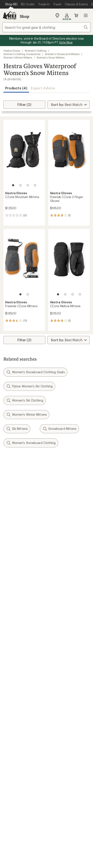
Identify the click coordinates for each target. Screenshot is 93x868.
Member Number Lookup (24, 666)
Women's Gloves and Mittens (62, 54)
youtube (62, 782)
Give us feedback (36, 462)
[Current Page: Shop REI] (11, 4)
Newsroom (57, 717)
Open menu (86, 15)
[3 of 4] (28, 185)
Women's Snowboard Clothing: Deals (35, 372)
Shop (24, 16)
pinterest (52, 782)
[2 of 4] (20, 185)
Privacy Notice (26, 842)
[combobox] (46, 27)
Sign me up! (46, 513)
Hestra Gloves (12, 51)
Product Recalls (28, 853)
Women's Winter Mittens (18, 57)
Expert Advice (43, 88)
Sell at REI (11, 717)
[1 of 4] (13, 185)
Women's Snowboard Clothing (31, 443)
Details (63, 483)
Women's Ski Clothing (25, 400)
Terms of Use (25, 835)
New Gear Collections (20, 672)
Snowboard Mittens (59, 429)
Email (7, 492)
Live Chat (11, 762)
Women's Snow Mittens (50, 57)
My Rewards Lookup (20, 603)
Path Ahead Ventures (65, 685)
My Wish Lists (14, 610)
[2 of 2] (28, 294)
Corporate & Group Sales (23, 730)
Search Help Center (19, 749)
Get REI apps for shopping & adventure (46, 794)
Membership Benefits (20, 616)
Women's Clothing (36, 51)
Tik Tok (31, 782)
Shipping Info (59, 622)
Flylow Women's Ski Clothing (29, 386)
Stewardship (58, 730)
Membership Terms (24, 858)
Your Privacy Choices (60, 836)
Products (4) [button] (16, 88)
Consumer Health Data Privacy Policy (46, 847)
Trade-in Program (17, 685)
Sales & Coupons (62, 641)
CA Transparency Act (61, 853)
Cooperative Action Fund (68, 711)
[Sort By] (69, 105)
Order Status (58, 597)
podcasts (73, 782)
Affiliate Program (17, 723)
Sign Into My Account (21, 597)
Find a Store (13, 755)
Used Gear (12, 679)
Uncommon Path (62, 679)
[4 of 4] (35, 185)
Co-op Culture (15, 711)
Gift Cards (11, 647)
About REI (56, 704)
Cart (76, 15)
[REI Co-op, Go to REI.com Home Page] (9, 15)
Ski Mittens (17, 429)
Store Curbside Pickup (66, 615)
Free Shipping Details (65, 647)
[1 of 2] (20, 294)
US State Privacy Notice (60, 842)
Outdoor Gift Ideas (18, 641)
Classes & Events (62, 672)
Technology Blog (62, 723)
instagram (20, 782)
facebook (41, 782)
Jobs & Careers (15, 704)
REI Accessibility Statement (64, 858)
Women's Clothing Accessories (22, 54)
